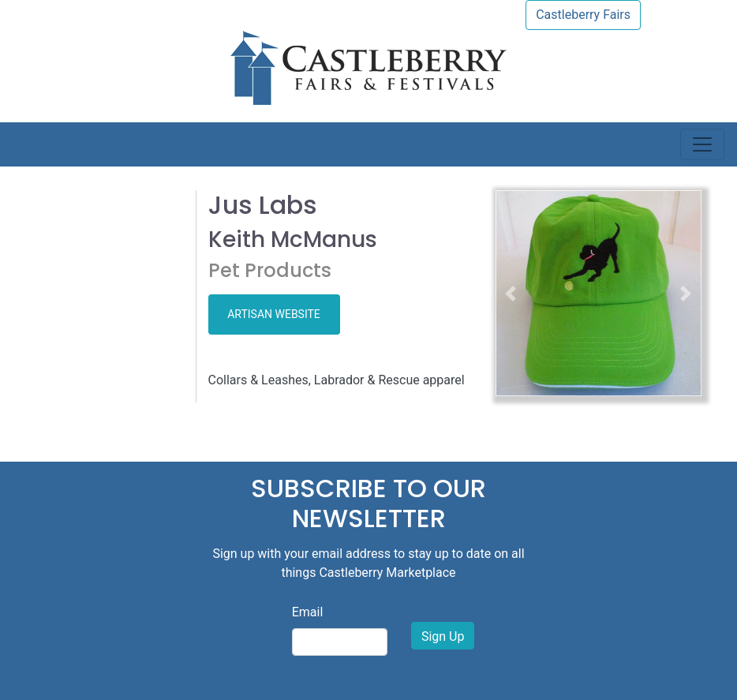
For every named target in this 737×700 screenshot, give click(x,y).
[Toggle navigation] (702, 144)
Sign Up (443, 636)
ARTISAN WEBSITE (274, 314)
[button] (511, 293)
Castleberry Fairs (583, 15)
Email (308, 612)
